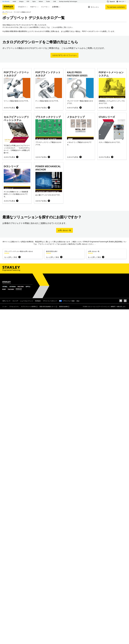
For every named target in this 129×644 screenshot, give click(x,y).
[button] (14, 2)
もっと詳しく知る (13, 257)
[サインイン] (93, 7)
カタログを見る (11, 108)
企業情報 (56, 7)
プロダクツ (23, 7)
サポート (34, 7)
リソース (45, 7)
